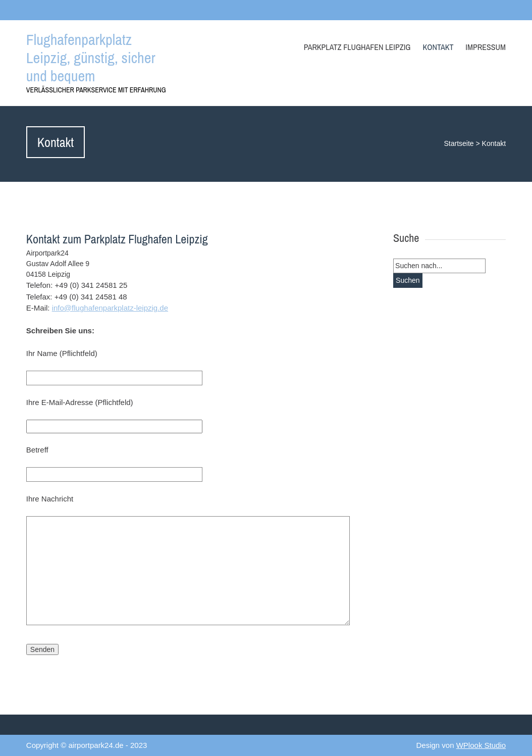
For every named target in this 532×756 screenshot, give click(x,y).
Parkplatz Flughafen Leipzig (357, 47)
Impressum (485, 47)
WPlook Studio (481, 745)
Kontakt (438, 47)
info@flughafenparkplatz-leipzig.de (110, 308)
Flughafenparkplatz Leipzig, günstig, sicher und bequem (91, 58)
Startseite (459, 143)
